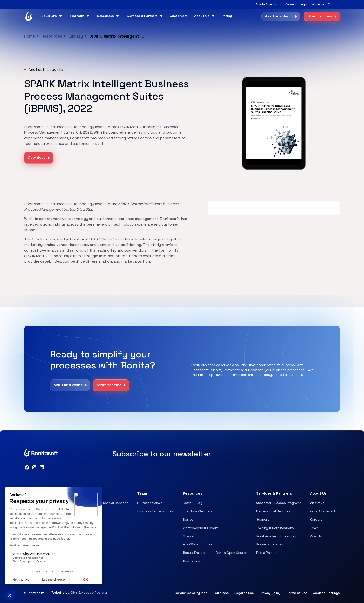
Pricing (227, 16)
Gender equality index (192, 593)
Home (29, 36)
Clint (74, 593)
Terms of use (297, 593)
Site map (222, 593)
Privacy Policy (270, 593)
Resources (52, 36)
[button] (317, 4)
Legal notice (244, 593)
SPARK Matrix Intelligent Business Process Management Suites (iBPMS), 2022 (117, 36)
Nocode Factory (94, 593)
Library (76, 36)
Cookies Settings (326, 593)
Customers (179, 16)
